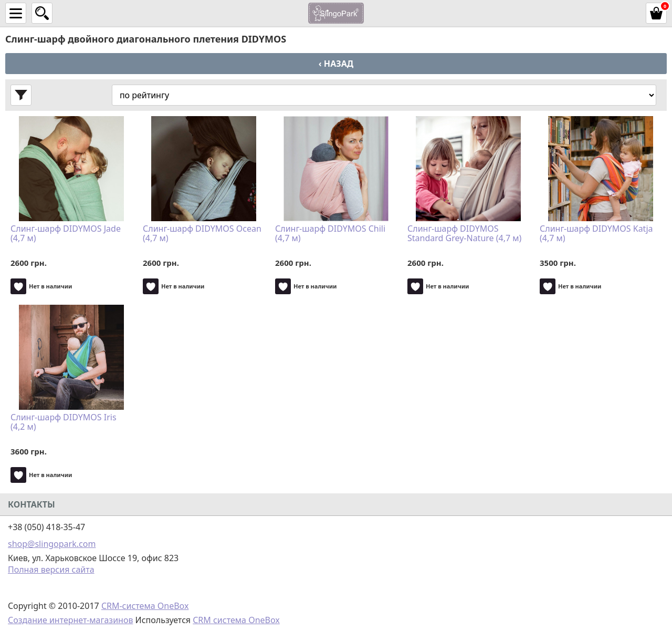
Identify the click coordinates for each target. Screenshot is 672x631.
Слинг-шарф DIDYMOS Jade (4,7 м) (66, 234)
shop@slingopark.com (52, 544)
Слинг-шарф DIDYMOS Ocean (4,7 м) (202, 234)
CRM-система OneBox (145, 606)
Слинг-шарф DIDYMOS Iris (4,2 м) (64, 422)
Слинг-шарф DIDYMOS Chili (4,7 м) (330, 234)
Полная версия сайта (51, 570)
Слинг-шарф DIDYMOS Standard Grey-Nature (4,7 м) (464, 234)
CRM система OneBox (236, 620)
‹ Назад (336, 64)
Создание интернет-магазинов (70, 620)
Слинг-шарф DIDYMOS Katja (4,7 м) (596, 234)
